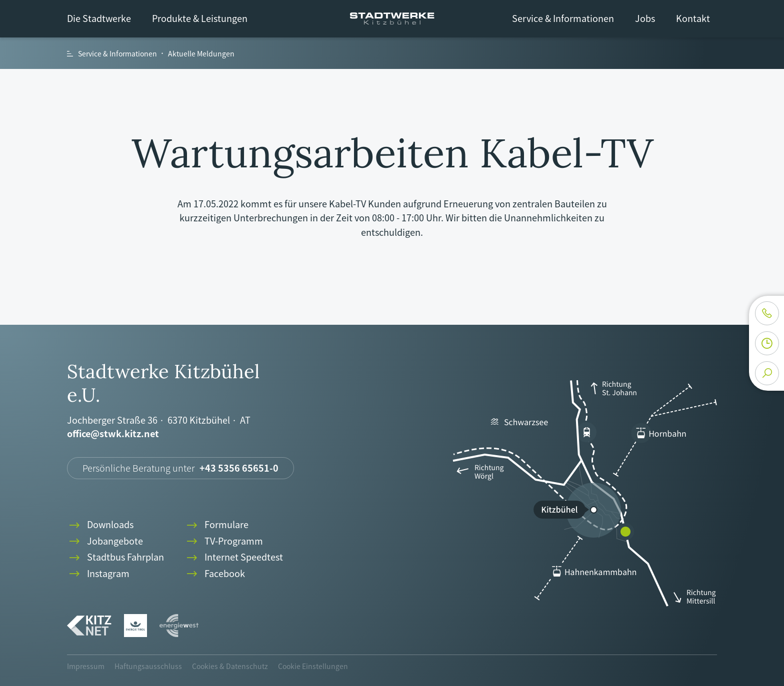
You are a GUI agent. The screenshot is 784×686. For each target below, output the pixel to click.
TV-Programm (224, 541)
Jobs (645, 18)
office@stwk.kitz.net (113, 434)
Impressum (86, 666)
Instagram (98, 574)
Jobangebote (105, 541)
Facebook (215, 574)
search (767, 373)
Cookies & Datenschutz (230, 666)
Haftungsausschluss (148, 666)
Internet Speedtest (234, 557)
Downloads (100, 525)
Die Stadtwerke (99, 18)
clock (767, 343)
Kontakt (693, 18)
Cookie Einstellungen (313, 666)
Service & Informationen (563, 18)
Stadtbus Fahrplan (115, 557)
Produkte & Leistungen (200, 18)
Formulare (216, 525)
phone (767, 313)
